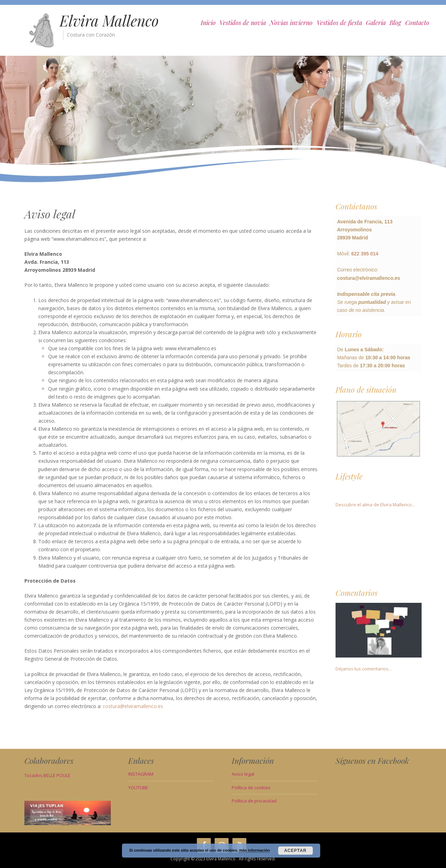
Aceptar (295, 851)
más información (254, 850)
